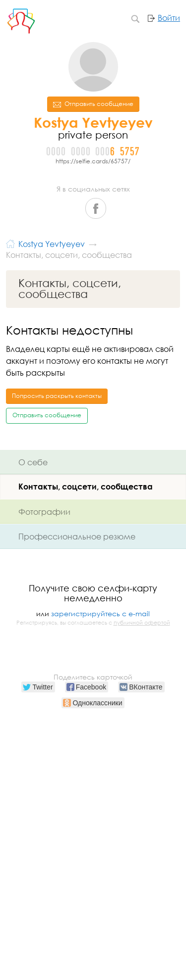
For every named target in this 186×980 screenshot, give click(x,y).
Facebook (96, 208)
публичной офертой (142, 623)
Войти (169, 18)
